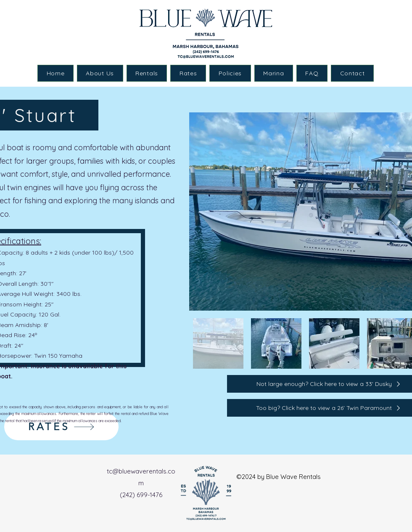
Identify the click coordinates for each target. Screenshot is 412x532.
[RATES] (61, 427)
